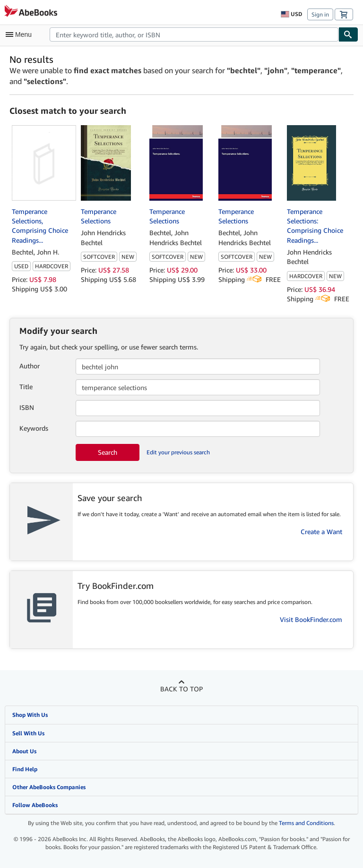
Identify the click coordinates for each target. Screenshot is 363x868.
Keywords (34, 428)
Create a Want (321, 532)
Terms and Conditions (306, 823)
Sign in (320, 14)
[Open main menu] (21, 34)
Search (108, 452)
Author (30, 366)
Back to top (181, 689)
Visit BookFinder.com (311, 619)
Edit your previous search (178, 452)
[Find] (348, 34)
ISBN (27, 407)
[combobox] (194, 34)
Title (26, 387)
